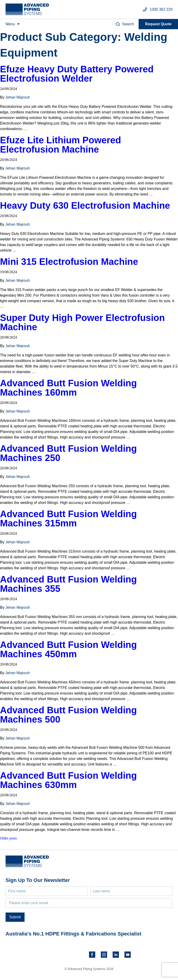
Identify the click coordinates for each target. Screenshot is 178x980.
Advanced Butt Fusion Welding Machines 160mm (68, 388)
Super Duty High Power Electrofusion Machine (82, 322)
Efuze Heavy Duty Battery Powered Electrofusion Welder (77, 74)
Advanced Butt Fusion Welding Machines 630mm (68, 780)
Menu (10, 24)
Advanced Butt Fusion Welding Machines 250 (68, 453)
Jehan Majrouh (18, 97)
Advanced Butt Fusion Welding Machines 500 (68, 715)
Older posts (8, 838)
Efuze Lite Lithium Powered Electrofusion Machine (60, 145)
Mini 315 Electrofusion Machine (69, 262)
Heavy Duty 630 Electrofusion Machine (85, 205)
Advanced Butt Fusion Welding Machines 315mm (68, 519)
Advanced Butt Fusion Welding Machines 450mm (68, 649)
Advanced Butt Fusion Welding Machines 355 (68, 584)
